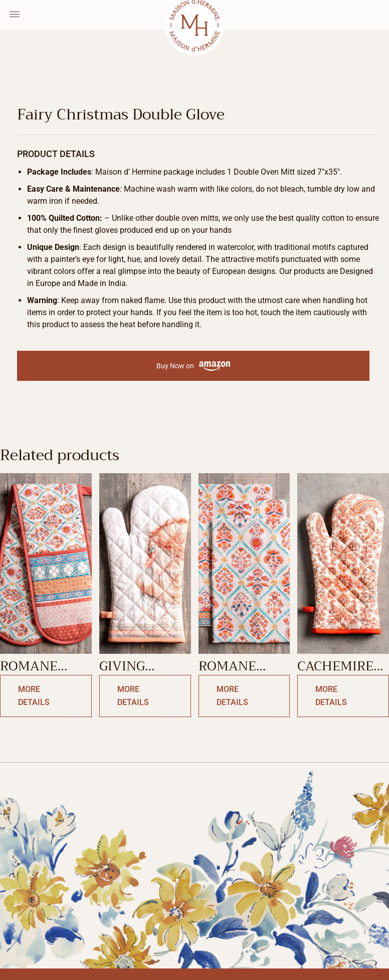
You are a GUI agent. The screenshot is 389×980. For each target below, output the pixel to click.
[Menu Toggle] (15, 15)
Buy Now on (193, 366)
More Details (34, 696)
